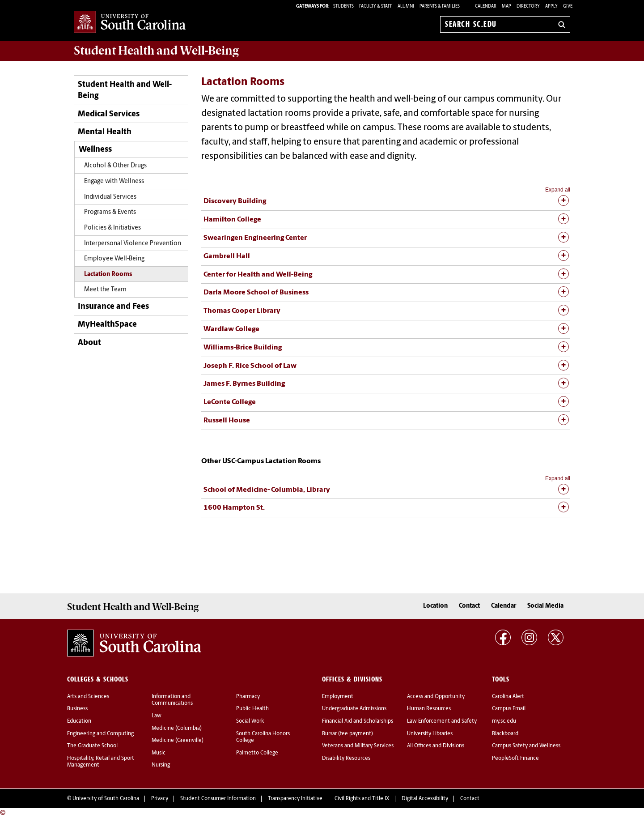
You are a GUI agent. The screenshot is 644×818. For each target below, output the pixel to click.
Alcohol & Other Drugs (115, 166)
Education (79, 721)
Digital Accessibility (425, 799)
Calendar (486, 6)
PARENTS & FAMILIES (440, 6)
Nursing (161, 765)
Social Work (250, 721)
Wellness (95, 150)
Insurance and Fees (113, 307)
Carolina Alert (508, 697)
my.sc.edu (504, 721)
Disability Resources (346, 758)
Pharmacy (248, 697)
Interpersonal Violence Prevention (133, 244)
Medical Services (109, 114)
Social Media (545, 606)
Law (157, 716)
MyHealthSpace (107, 325)
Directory (528, 6)
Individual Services (110, 197)
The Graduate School (92, 746)
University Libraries (430, 734)
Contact (469, 606)
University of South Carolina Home (130, 23)
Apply (551, 6)
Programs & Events (110, 212)
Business (77, 709)
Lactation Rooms (108, 275)
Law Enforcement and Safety (442, 721)
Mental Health (105, 132)
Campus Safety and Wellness (526, 746)
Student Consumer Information (218, 799)
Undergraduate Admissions (354, 709)
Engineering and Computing (100, 734)
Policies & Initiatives (112, 228)
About (89, 343)
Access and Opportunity (436, 697)
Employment (338, 697)
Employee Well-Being (114, 259)
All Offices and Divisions (436, 746)
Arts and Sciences (88, 697)
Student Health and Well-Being (125, 90)
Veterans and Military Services (358, 746)
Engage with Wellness (114, 181)
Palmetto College (257, 753)
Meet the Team (105, 290)
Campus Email (509, 709)
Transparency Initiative (295, 799)
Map (506, 6)
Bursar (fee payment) (347, 734)
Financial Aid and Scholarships (358, 721)
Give (568, 6)
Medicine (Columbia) (177, 729)
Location (435, 606)
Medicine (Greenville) (178, 741)
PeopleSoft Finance (515, 758)
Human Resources (429, 709)
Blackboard (505, 734)
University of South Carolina (106, 799)
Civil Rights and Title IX (362, 799)
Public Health (252, 709)
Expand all (558, 190)
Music (159, 753)
